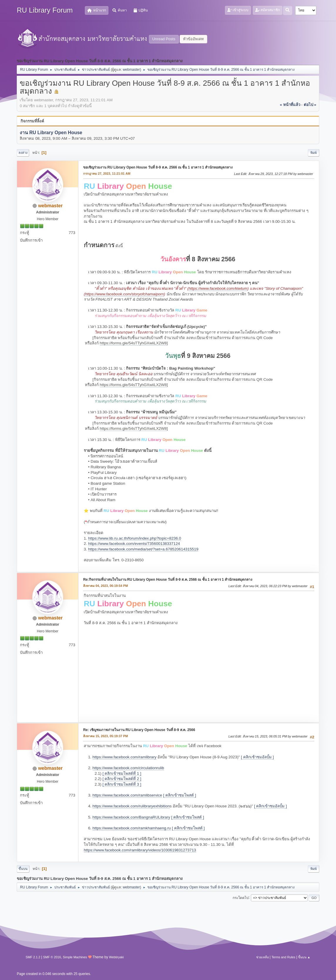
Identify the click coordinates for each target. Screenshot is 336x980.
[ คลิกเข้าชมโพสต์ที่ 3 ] (122, 784)
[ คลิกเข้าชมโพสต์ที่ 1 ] (122, 773)
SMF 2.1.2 (33, 957)
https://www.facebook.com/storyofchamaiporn (125, 294)
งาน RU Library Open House (51, 133)
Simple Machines (75, 957)
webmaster (131, 70)
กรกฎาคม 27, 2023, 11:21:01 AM (107, 174)
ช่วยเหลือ (262, 957)
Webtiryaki (116, 957)
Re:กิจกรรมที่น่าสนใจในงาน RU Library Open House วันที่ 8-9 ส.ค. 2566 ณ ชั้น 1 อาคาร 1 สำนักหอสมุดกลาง (168, 580)
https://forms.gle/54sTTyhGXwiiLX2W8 (133, 343)
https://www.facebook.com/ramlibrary (125, 757)
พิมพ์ (314, 153)
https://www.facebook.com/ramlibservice (127, 795)
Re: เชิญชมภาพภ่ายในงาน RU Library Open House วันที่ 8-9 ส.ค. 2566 (139, 730)
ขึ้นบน (23, 869)
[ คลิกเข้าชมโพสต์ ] (180, 795)
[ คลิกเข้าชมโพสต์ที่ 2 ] (122, 779)
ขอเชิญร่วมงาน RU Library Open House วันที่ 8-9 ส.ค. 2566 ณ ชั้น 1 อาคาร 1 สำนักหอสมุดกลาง (158, 167)
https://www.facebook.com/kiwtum (218, 288)
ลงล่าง (23, 153)
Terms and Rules (283, 957)
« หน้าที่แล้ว (290, 105)
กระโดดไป (241, 898)
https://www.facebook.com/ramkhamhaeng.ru (132, 828)
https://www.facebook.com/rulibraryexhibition (131, 806)
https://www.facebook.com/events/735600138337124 (134, 544)
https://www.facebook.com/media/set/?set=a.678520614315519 (143, 549)
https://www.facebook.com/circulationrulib (128, 768)
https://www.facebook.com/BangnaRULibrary (131, 817)
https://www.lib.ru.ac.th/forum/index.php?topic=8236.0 (135, 538)
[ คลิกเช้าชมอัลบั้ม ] (257, 757)
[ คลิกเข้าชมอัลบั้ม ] (271, 806)
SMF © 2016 (52, 957)
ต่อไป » (310, 105)
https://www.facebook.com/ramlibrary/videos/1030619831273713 (140, 850)
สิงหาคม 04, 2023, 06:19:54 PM (105, 586)
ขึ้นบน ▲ (304, 957)
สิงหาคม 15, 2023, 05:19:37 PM (105, 736)
